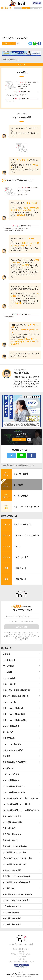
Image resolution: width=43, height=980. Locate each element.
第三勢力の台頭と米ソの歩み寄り (17, 900)
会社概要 (22, 952)
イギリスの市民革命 (11, 774)
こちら (16, 640)
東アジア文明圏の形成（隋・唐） (17, 696)
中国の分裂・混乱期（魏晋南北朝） (17, 690)
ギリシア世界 (8, 666)
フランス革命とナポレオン (14, 786)
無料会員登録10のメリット (21, 949)
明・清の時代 (8, 732)
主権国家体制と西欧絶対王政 (15, 762)
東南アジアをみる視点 (23, 524)
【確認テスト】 (20, 568)
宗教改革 (6, 756)
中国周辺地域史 (9, 738)
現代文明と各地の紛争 (12, 924)
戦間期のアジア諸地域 (12, 870)
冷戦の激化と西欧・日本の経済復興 (17, 894)
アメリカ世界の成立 (11, 780)
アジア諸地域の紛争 (11, 912)
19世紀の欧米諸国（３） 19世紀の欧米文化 (21, 810)
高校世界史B (6, 648)
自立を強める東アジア (12, 906)
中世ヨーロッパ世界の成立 (14, 708)
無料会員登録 (37, 3)
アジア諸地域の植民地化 (13, 822)
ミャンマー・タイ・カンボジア (27, 507)
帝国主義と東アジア (11, 840)
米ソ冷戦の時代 (9, 888)
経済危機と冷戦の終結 (12, 918)
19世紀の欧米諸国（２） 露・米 (18, 804)
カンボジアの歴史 (21, 496)
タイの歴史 (18, 485)
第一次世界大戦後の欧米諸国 (15, 864)
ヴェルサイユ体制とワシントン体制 (17, 858)
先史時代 (6, 654)
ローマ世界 (7, 672)
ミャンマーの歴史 (21, 474)
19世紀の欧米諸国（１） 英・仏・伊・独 (20, 798)
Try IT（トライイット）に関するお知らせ (21, 962)
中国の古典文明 (9, 684)
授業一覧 (22, 959)
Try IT (22, 3)
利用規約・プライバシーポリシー (22, 954)
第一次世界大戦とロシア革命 (15, 852)
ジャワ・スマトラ (21, 557)
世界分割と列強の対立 (12, 834)
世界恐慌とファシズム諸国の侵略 (17, 876)
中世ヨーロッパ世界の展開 (14, 714)
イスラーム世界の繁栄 (12, 744)
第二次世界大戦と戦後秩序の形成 (17, 882)
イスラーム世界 (9, 702)
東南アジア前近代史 (9, 516)
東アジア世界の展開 (11, 726)
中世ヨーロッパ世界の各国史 (15, 720)
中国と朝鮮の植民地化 (12, 816)
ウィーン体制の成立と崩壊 (14, 792)
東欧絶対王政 (8, 768)
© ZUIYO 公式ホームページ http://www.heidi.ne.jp (22, 973)
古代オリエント (9, 660)
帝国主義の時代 (9, 828)
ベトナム (17, 546)
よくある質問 (22, 957)
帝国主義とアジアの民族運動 (15, 846)
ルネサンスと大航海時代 (13, 750)
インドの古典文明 (10, 678)
